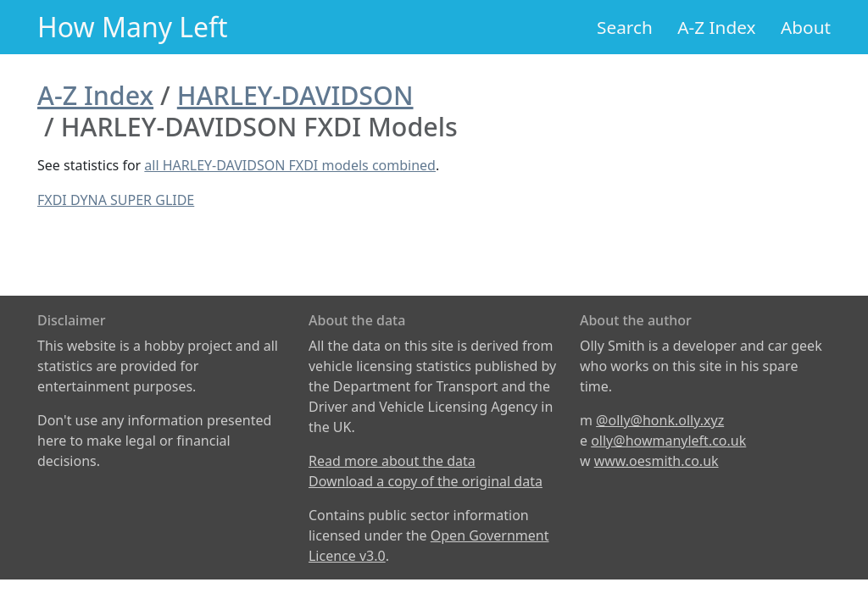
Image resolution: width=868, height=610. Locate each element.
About (806, 27)
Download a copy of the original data (426, 481)
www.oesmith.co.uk (657, 461)
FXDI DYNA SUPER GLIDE (116, 200)
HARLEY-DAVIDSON (295, 95)
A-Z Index (716, 27)
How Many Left (133, 27)
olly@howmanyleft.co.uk (668, 441)
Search (625, 27)
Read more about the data (392, 461)
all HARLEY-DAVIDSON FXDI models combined (290, 165)
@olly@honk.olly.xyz (660, 420)
